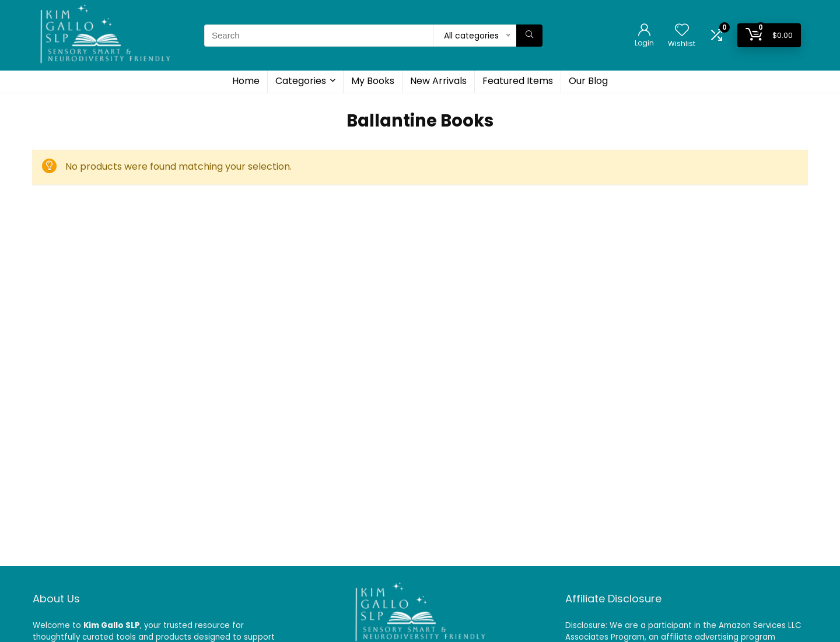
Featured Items (518, 81)
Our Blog (588, 81)
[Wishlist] (682, 31)
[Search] (529, 36)
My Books (373, 81)
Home (246, 81)
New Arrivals (438, 81)
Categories (301, 81)
